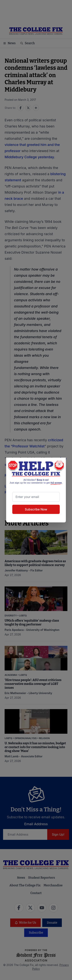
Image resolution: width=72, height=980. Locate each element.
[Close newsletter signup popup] (59, 464)
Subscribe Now (36, 509)
